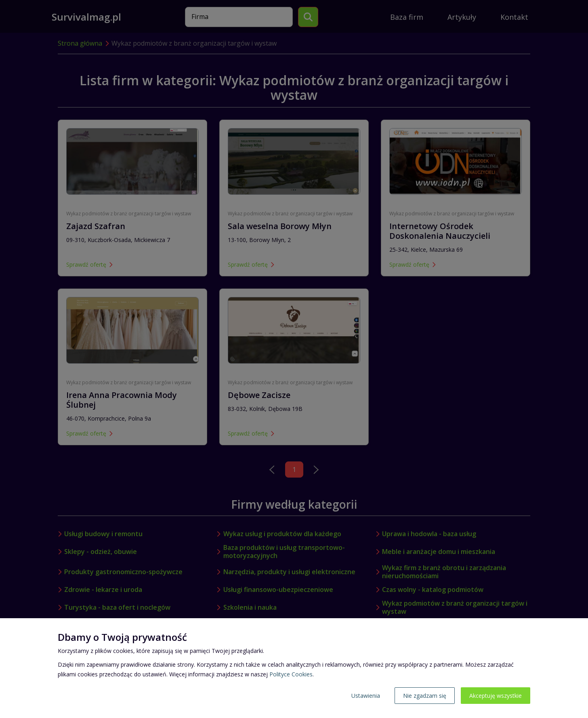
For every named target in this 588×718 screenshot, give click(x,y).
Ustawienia (366, 696)
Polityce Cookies (291, 674)
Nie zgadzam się (425, 696)
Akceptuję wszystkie (496, 696)
